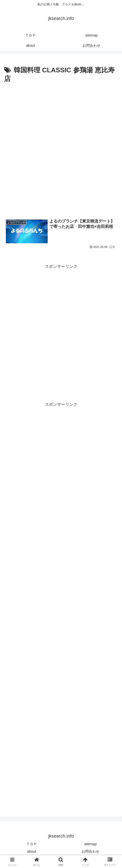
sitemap (91, 844)
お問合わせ (90, 851)
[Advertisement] (61, 149)
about (31, 851)
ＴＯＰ (32, 844)
